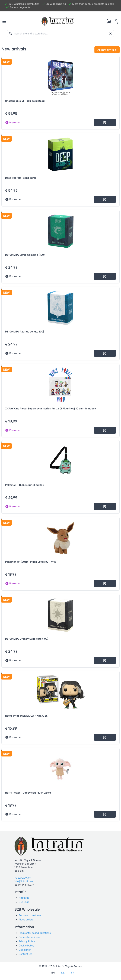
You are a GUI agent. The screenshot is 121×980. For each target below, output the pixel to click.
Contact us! (25, 954)
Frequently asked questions (35, 933)
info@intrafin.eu (24, 881)
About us (24, 898)
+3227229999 (23, 878)
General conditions (29, 937)
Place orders (26, 919)
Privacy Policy (27, 941)
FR (73, 973)
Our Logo (24, 902)
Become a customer (30, 915)
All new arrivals (107, 50)
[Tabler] (58, 21)
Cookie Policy (26, 945)
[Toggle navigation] (4, 21)
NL (63, 973)
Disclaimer (25, 950)
